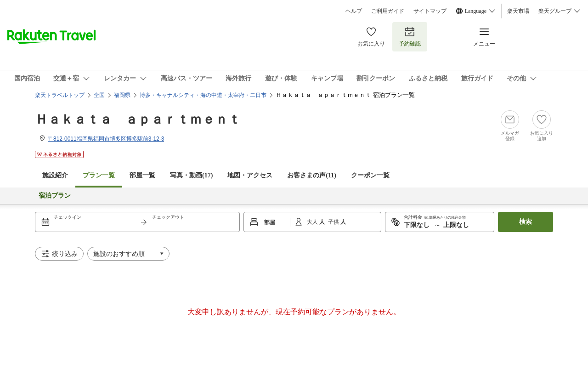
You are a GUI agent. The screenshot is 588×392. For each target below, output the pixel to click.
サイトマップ (430, 11)
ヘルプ (354, 11)
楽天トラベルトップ (60, 95)
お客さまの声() (312, 175)
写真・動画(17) (191, 175)
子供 (334, 222)
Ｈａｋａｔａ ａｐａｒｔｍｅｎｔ (138, 119)
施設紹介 (55, 175)
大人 (313, 222)
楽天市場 (518, 11)
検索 (526, 222)
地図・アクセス (250, 175)
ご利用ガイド (388, 11)
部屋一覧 (142, 175)
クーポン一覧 (370, 175)
